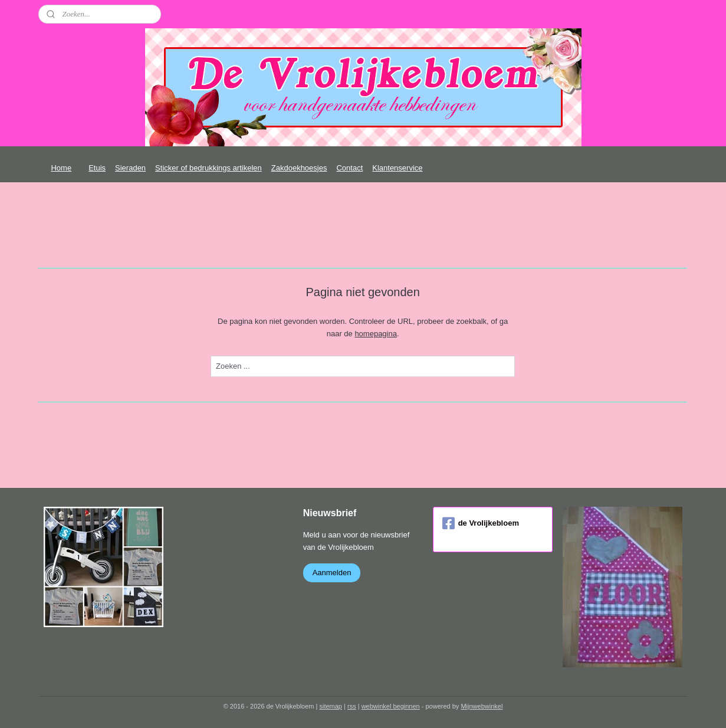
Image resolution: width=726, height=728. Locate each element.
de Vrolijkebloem (481, 523)
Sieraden (130, 168)
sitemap (331, 706)
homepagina (376, 334)
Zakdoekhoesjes (299, 168)
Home (61, 168)
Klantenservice (397, 168)
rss (352, 706)
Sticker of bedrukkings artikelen (208, 168)
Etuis (97, 168)
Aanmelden (332, 573)
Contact (349, 168)
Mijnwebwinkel (482, 706)
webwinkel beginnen (391, 706)
